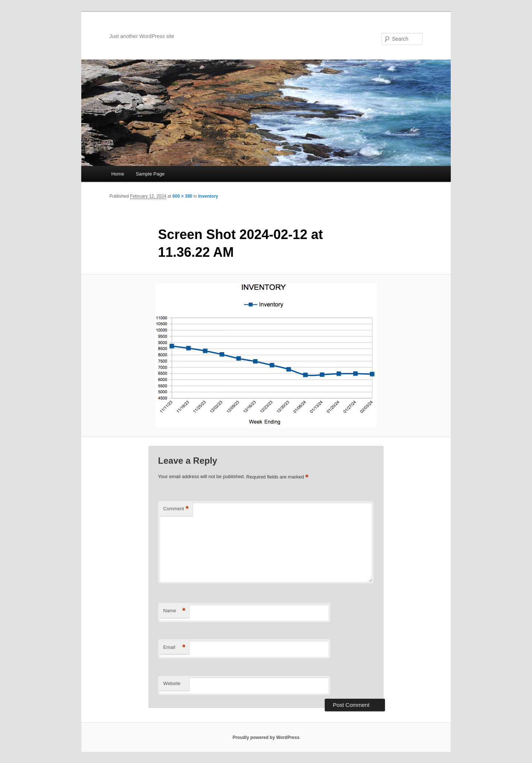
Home (118, 174)
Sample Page (150, 174)
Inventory (208, 196)
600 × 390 (183, 196)
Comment (176, 509)
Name (174, 611)
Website (172, 683)
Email (174, 648)
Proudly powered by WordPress (266, 738)
